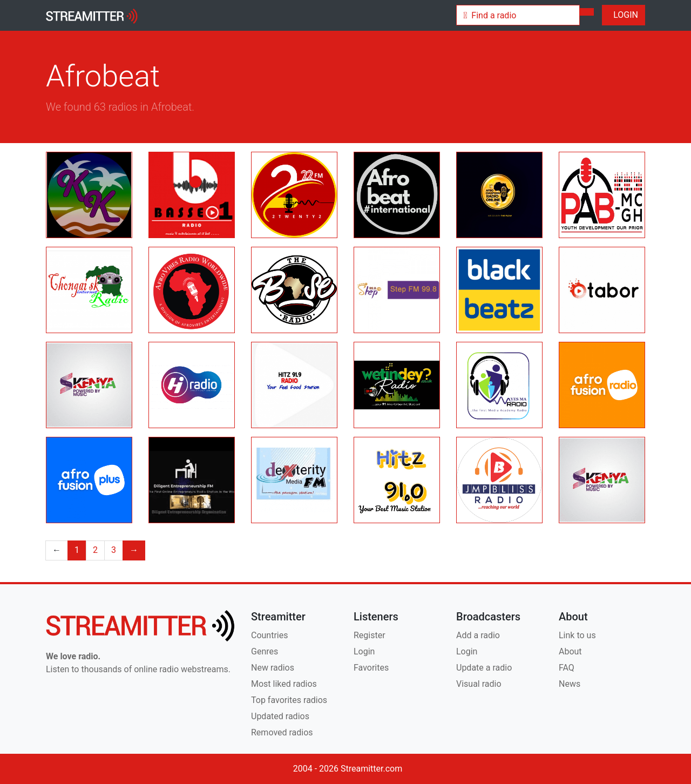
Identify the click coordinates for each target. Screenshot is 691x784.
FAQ (567, 668)
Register (370, 635)
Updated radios (280, 716)
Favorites (371, 668)
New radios (273, 668)
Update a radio (484, 668)
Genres (265, 651)
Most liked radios (284, 684)
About (570, 651)
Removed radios (282, 732)
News (570, 684)
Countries (269, 635)
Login (364, 651)
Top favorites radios (289, 700)
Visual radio (479, 684)
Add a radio (478, 635)
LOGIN (624, 15)
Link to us (577, 635)
